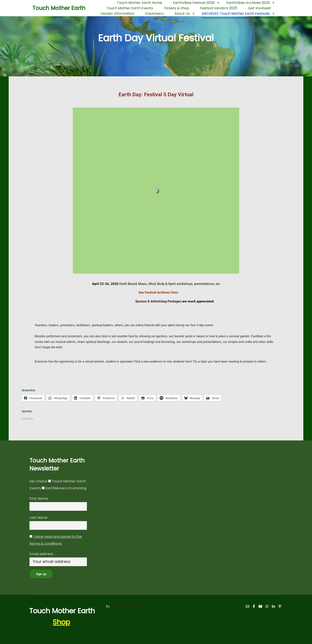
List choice (38, 481)
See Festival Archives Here (158, 292)
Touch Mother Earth (54, 8)
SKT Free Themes (126, 606)
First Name (39, 499)
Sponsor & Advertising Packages (139, 301)
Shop (61, 622)
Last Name (38, 518)
